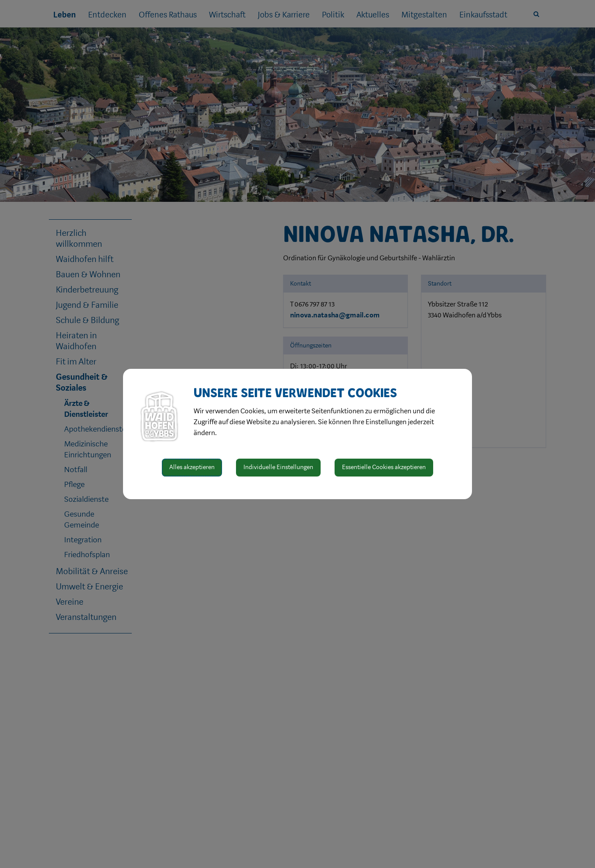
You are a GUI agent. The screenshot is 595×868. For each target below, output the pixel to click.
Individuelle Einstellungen (278, 467)
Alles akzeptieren (192, 467)
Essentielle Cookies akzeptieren (384, 467)
